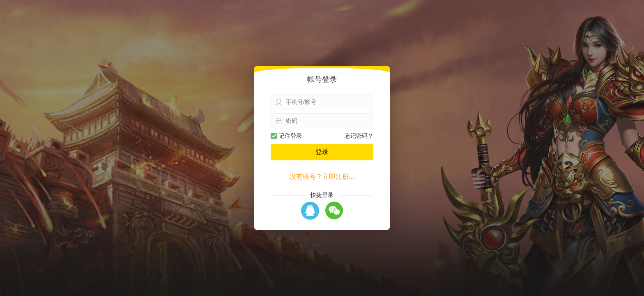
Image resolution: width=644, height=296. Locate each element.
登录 (322, 152)
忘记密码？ (359, 136)
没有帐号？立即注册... (322, 177)
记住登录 (286, 136)
